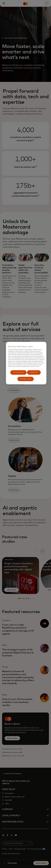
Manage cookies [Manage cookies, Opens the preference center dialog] (25, 379)
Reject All (34, 372)
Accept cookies (18, 372)
